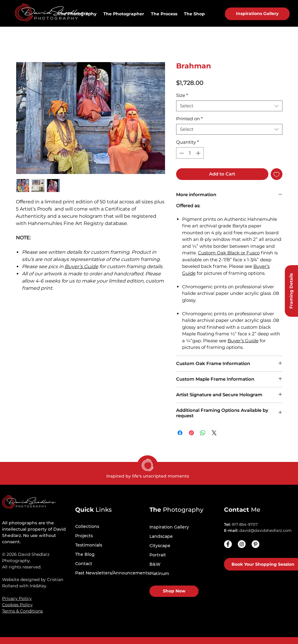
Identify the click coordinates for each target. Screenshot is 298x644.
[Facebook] (228, 544)
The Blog (85, 554)
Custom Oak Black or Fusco (229, 253)
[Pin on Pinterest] (191, 433)
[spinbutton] (190, 153)
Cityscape (160, 546)
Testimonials (89, 545)
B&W (155, 564)
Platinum (159, 574)
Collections (87, 526)
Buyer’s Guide (81, 267)
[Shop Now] (174, 591)
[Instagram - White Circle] (242, 544)
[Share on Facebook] (180, 433)
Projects (84, 536)
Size (182, 95)
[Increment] (199, 153)
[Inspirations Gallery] (257, 14)
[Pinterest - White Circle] (255, 544)
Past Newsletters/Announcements (112, 573)
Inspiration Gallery (169, 527)
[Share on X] (214, 433)
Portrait (158, 555)
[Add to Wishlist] (277, 174)
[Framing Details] (291, 291)
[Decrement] (181, 153)
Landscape (161, 536)
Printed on (189, 119)
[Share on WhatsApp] (203, 433)
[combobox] (229, 106)
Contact (84, 564)
